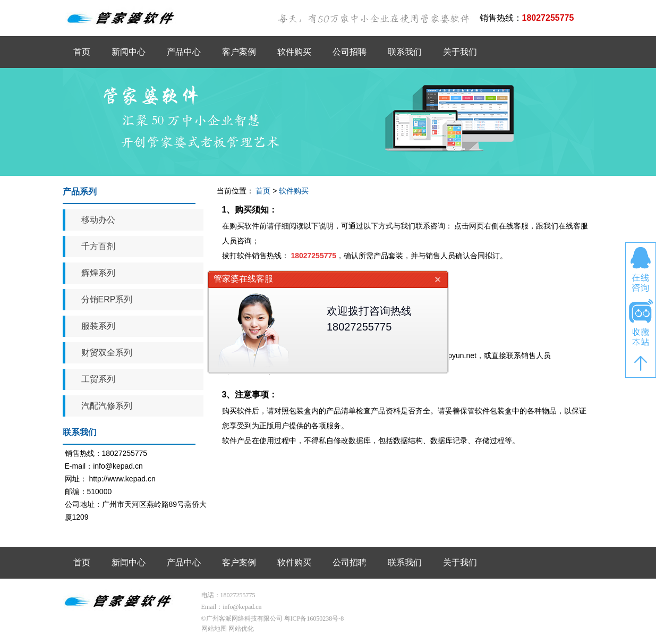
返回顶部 (641, 363)
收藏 (641, 323)
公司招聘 (350, 52)
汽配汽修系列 (107, 406)
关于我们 (460, 52)
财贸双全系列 (107, 353)
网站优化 (241, 629)
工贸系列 (98, 379)
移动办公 (98, 220)
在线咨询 (641, 269)
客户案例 (239, 52)
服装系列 (98, 326)
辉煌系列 (98, 273)
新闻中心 (129, 52)
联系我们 (405, 52)
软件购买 (294, 52)
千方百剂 (98, 246)
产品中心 (184, 52)
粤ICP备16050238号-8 (314, 618)
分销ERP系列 (107, 299)
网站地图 (214, 629)
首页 (82, 52)
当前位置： (235, 191)
